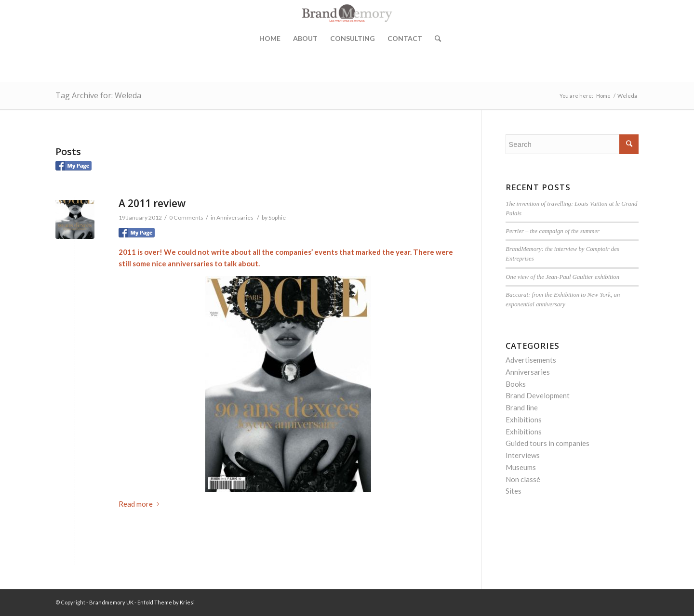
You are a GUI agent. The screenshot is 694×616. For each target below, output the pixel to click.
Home (270, 38)
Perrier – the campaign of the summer (553, 231)
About (305, 38)
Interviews (523, 455)
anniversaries (190, 263)
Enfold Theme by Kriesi (166, 602)
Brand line (522, 407)
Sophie (277, 217)
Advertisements (531, 360)
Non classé (523, 479)
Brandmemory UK (111, 602)
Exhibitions (524, 419)
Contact (405, 38)
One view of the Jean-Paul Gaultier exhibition (562, 277)
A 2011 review (152, 203)
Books (516, 384)
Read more (141, 504)
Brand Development (538, 395)
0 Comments (186, 217)
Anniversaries (235, 217)
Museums (521, 467)
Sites (514, 491)
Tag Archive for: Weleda (98, 95)
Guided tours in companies (547, 443)
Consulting (353, 38)
